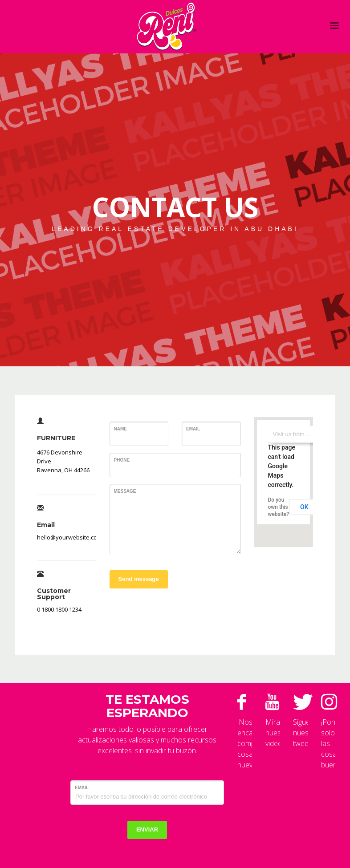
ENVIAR (147, 829)
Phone (122, 460)
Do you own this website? (279, 507)
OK (304, 507)
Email (193, 429)
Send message (139, 579)
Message (125, 491)
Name (120, 429)
